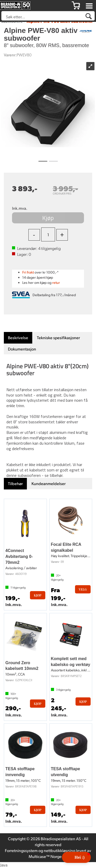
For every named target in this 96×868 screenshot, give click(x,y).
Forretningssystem (21, 850)
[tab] (18, 338)
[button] (76, 857)
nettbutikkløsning (60, 850)
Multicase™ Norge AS (48, 856)
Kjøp (48, 218)
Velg (83, 589)
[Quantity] (48, 234)
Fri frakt (28, 272)
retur (56, 282)
